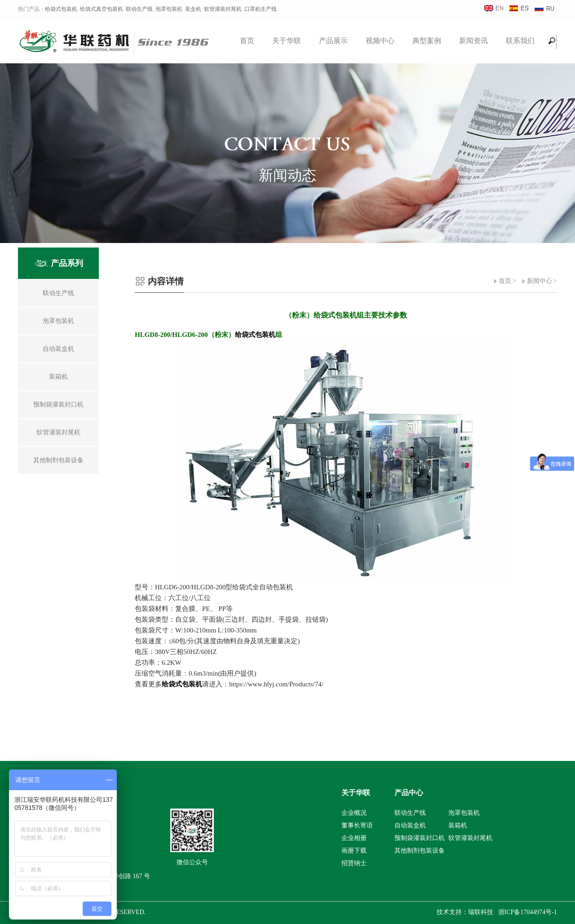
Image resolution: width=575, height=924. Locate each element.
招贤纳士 (354, 863)
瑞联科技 (481, 912)
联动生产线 (139, 9)
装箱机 (458, 825)
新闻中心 (540, 281)
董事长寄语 (357, 825)
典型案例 (427, 41)
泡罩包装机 (169, 9)
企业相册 (354, 838)
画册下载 (354, 851)
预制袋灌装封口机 (420, 838)
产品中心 (409, 793)
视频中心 (380, 41)
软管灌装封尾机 (223, 9)
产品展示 (333, 41)
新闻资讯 (473, 41)
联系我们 (520, 41)
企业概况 (354, 813)
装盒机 (193, 9)
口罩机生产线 (261, 9)
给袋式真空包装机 (102, 9)
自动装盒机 (410, 825)
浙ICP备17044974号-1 (528, 912)
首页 (247, 41)
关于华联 (287, 41)
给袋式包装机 (61, 9)
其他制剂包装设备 (420, 851)
